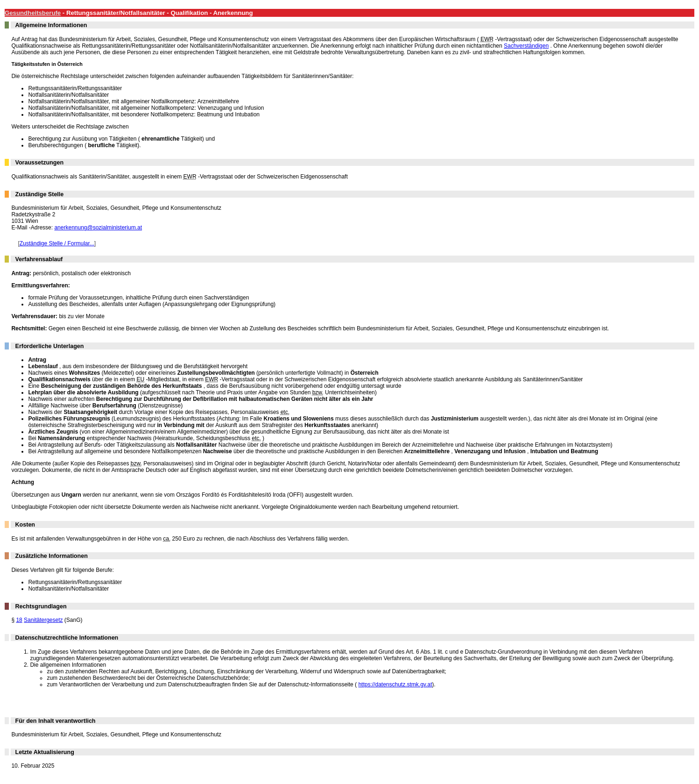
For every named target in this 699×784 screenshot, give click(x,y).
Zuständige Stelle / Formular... (57, 243)
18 (19, 620)
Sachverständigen (526, 46)
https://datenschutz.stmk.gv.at (395, 684)
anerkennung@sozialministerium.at (98, 228)
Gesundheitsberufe (33, 13)
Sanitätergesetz (43, 620)
